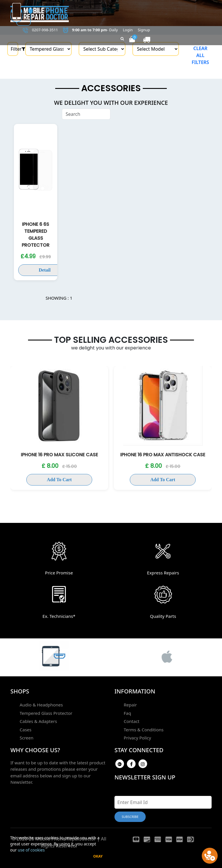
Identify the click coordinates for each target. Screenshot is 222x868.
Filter (14, 49)
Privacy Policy (137, 738)
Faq (127, 713)
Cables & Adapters (38, 721)
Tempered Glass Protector (46, 713)
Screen (27, 738)
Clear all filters (200, 55)
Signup (144, 30)
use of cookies (31, 850)
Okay (98, 856)
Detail (45, 270)
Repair (130, 705)
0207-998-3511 (40, 30)
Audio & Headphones (41, 705)
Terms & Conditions (144, 730)
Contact (132, 721)
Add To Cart (59, 480)
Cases (26, 730)
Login (128, 30)
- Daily (90, 30)
